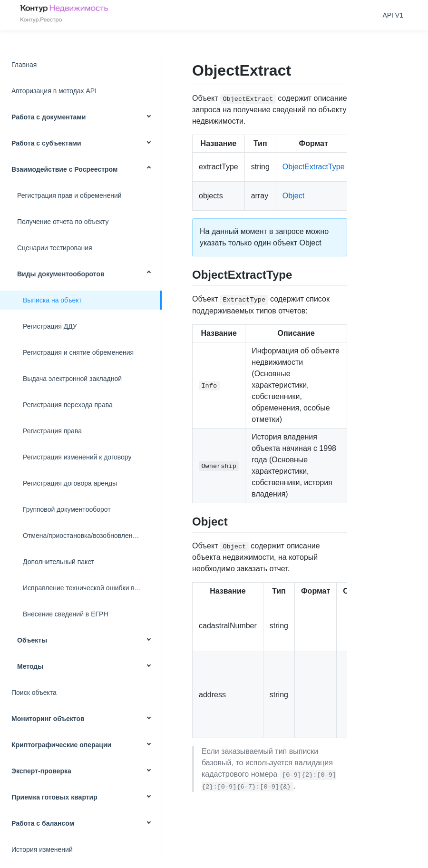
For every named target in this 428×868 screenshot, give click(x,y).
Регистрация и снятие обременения (78, 352)
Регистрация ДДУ (50, 326)
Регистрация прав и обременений (69, 195)
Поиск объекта (34, 692)
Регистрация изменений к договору (77, 457)
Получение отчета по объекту (63, 222)
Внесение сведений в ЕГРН (66, 614)
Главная (24, 65)
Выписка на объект (52, 300)
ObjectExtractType (314, 167)
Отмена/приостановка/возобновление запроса (92, 536)
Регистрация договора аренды (70, 483)
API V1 (393, 15)
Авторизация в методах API (54, 91)
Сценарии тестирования (55, 248)
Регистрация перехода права (68, 405)
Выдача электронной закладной (72, 379)
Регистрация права (52, 431)
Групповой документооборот (67, 509)
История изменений (42, 849)
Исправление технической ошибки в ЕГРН (88, 588)
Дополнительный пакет (58, 562)
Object (293, 196)
